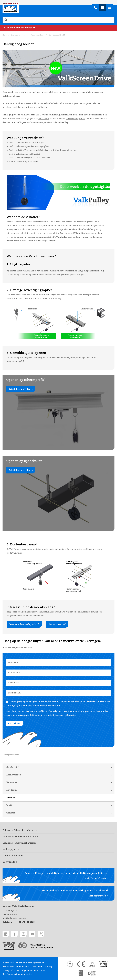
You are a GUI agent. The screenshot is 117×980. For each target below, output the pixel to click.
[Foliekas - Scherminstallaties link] (59, 830)
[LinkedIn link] (6, 934)
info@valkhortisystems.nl (15, 918)
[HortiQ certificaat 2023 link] (81, 973)
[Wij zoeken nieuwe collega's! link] (59, 28)
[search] (59, 20)
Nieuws (11, 798)
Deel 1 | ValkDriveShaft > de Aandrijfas (27, 143)
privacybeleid (47, 715)
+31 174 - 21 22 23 (26, 922)
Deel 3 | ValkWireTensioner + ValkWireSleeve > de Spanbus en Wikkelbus (43, 150)
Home (5, 35)
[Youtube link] (32, 934)
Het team (12, 790)
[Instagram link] (23, 934)
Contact (11, 813)
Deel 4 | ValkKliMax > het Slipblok (25, 154)
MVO (9, 805)
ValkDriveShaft (28, 115)
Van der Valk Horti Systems (11, 8)
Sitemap (49, 967)
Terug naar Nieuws (12, 755)
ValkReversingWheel (75, 119)
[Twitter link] (41, 934)
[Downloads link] (59, 862)
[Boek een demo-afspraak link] (24, 624)
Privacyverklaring (11, 970)
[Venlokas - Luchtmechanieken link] (59, 843)
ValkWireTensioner (95, 115)
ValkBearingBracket (58, 115)
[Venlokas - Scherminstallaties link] (59, 837)
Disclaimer (37, 967)
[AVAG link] (92, 964)
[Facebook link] (15, 934)
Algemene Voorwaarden (33, 970)
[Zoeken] (6, 20)
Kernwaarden (14, 775)
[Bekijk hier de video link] (59, 413)
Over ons (15, 35)
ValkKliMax (44, 119)
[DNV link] (70, 964)
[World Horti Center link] (92, 973)
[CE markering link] (81, 964)
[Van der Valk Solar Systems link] (103, 964)
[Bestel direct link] (57, 624)
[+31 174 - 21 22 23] (96, 8)
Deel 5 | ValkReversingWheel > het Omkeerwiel (31, 158)
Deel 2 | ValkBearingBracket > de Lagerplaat (29, 146)
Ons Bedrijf (12, 767)
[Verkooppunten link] (59, 849)
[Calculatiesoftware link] (59, 856)
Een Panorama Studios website (17, 974)
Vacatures (12, 782)
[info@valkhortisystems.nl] (103, 8)
